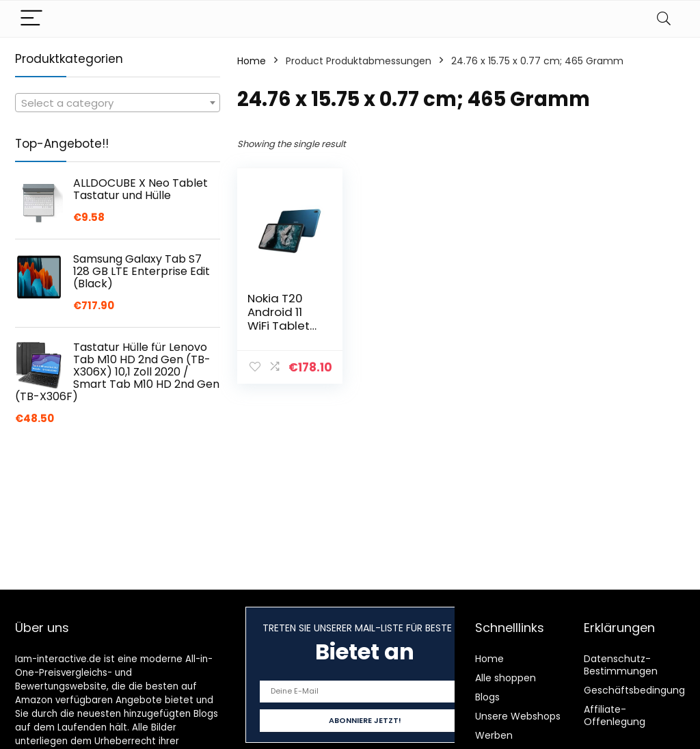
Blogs (487, 697)
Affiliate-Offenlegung (615, 715)
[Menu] (31, 19)
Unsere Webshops (518, 716)
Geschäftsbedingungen (641, 690)
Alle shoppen (506, 678)
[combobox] (118, 103)
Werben (494, 735)
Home (252, 61)
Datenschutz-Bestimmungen (621, 665)
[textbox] (118, 103)
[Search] (664, 19)
